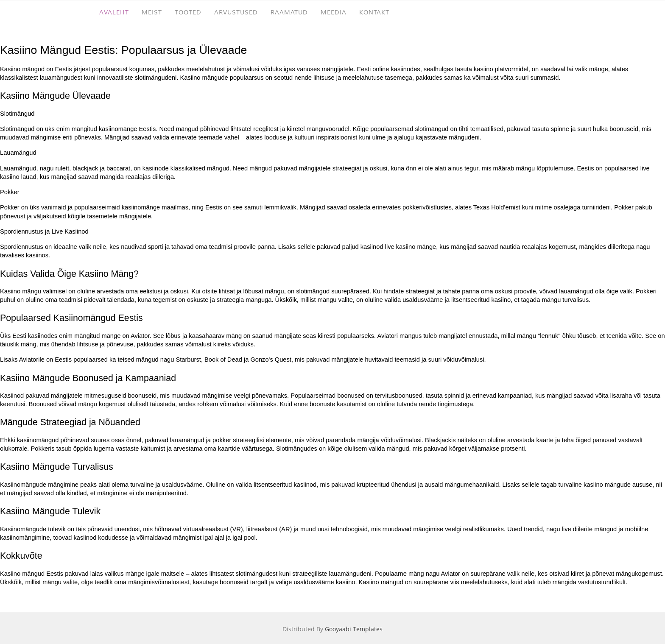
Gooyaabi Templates (354, 629)
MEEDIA (334, 13)
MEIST (152, 13)
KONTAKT (374, 13)
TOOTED (188, 13)
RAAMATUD (289, 13)
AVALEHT (114, 13)
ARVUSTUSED (236, 13)
